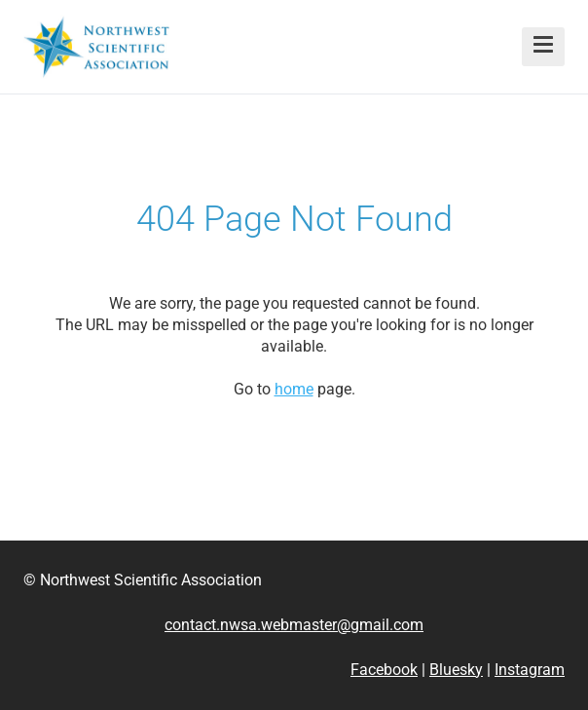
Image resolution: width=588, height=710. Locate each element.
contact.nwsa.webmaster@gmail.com (294, 625)
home (294, 389)
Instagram (530, 670)
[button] (543, 47)
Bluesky (456, 670)
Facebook (384, 670)
